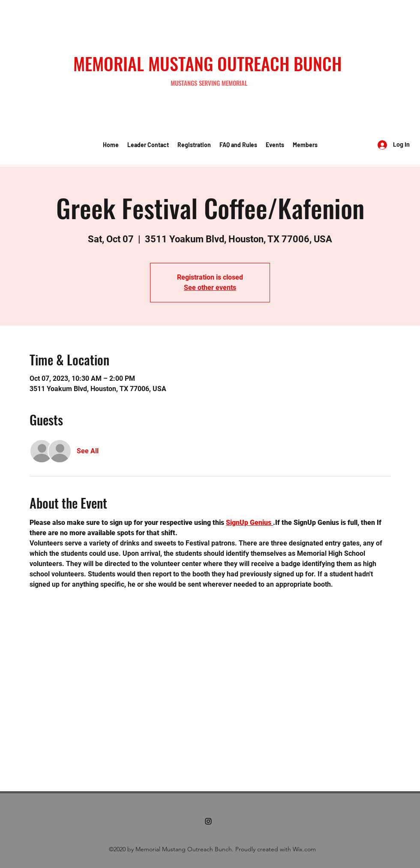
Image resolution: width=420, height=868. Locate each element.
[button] (148, 145)
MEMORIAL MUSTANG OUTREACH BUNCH (207, 63)
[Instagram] (208, 821)
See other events (210, 288)
